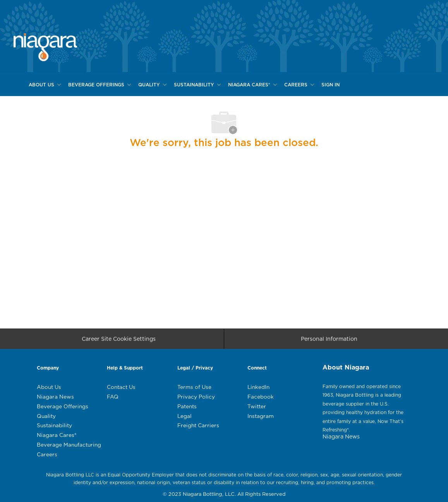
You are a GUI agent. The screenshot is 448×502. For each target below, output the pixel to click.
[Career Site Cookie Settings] (119, 341)
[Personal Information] (329, 341)
